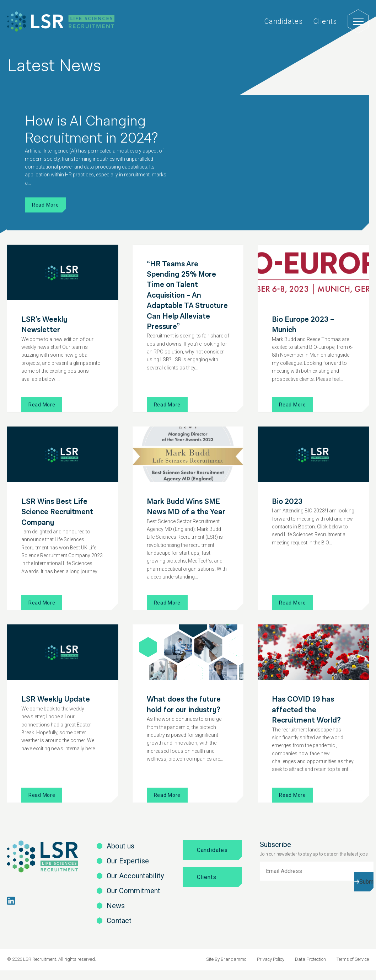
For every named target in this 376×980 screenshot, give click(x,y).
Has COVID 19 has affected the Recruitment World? (306, 710)
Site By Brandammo (226, 959)
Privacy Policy (271, 959)
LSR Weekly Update (56, 699)
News (116, 906)
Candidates (284, 21)
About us (120, 846)
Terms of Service (353, 959)
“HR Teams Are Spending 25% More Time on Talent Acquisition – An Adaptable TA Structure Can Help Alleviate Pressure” (187, 295)
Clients (325, 21)
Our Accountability (135, 876)
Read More (45, 205)
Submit (366, 882)
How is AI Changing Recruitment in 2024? (91, 130)
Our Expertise (128, 861)
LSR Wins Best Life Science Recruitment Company (57, 512)
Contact (119, 921)
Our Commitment (133, 891)
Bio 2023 (287, 502)
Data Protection (310, 959)
